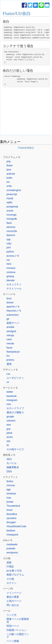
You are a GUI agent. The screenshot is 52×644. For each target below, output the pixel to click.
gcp (9, 429)
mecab (10, 343)
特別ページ (13, 626)
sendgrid (11, 331)
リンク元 (12, 615)
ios (8, 182)
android (11, 174)
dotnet (10, 303)
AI (8, 445)
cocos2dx (12, 231)
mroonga (11, 215)
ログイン (12, 583)
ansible (10, 327)
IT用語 (10, 567)
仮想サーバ (13, 323)
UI (18, 13)
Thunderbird (13, 506)
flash (9, 223)
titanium (11, 235)
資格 (9, 563)
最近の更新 (13, 597)
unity (9, 186)
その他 (10, 579)
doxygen (11, 522)
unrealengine (14, 190)
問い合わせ (13, 605)
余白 (26, 13)
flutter (10, 165)
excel (9, 510)
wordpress (12, 553)
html (9, 264)
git (8, 319)
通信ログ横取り (15, 412)
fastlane (11, 531)
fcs (8, 356)
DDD (9, 472)
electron (11, 227)
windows (11, 494)
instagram (12, 400)
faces (9, 348)
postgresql (12, 207)
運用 (9, 364)
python (10, 252)
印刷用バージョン (17, 630)
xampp (10, 335)
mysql (10, 198)
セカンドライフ (15, 408)
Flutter (9, 13)
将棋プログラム (15, 575)
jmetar (10, 502)
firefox (10, 481)
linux (9, 298)
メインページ (14, 593)
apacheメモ (13, 307)
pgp (9, 489)
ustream (11, 421)
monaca (11, 268)
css (8, 374)
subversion (13, 315)
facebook (12, 396)
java (9, 170)
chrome (11, 485)
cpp (9, 239)
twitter (10, 392)
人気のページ (14, 601)
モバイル (12, 463)
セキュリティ (14, 284)
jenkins (10, 360)
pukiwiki (11, 548)
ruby (9, 243)
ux (8, 382)
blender (11, 280)
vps (8, 441)
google (10, 417)
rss (8, 260)
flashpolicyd (13, 352)
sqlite (9, 202)
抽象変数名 (13, 467)
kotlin (9, 178)
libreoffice (12, 514)
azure (10, 437)
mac (9, 498)
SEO (9, 459)
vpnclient (11, 518)
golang (10, 276)
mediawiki (12, 544)
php (9, 161)
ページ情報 (13, 641)
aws (9, 425)
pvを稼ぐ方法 (14, 571)
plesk (9, 433)
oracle (10, 211)
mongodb (12, 219)
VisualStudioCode (16, 526)
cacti (9, 339)
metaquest (12, 535)
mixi (9, 404)
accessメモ (13, 256)
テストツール (14, 289)
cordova (11, 272)
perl (9, 248)
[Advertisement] (26, 112)
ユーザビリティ (15, 378)
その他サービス (15, 449)
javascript (12, 194)
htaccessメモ (14, 311)
